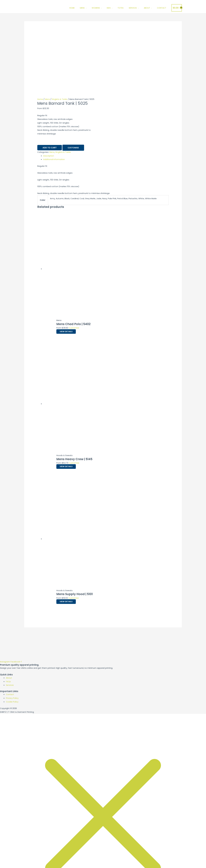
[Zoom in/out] (5, 862)
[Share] (27, 862)
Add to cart (50, 86)
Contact (162, 8)
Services (133, 8)
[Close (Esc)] (38, 862)
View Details (68, 270)
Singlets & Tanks (60, 37)
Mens (82, 8)
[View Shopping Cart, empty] (177, 8)
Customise (74, 86)
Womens (96, 8)
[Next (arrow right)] (16, 866)
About (147, 8)
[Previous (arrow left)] (5, 866)
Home (72, 8)
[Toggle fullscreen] (16, 862)
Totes (121, 8)
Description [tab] (49, 94)
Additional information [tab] (54, 98)
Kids (109, 8)
